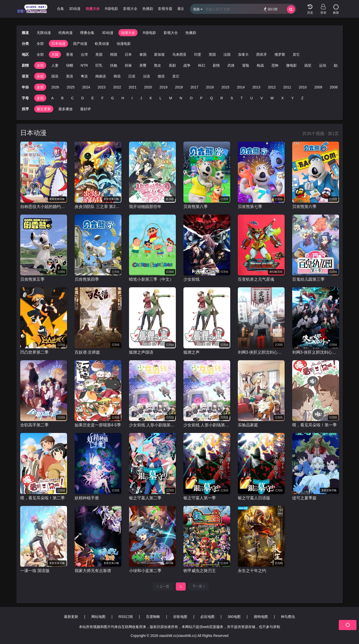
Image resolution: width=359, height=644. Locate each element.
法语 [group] (146, 76)
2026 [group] (55, 87)
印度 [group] (198, 54)
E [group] (92, 98)
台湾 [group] (84, 54)
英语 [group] (70, 76)
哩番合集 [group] (67, 9)
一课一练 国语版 (35, 571)
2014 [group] (241, 87)
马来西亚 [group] (179, 54)
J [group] (141, 98)
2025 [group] (71, 87)
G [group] (112, 98)
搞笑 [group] (308, 65)
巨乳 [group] (99, 65)
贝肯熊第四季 (87, 279)
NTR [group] (84, 65)
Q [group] (211, 98)
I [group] (132, 98)
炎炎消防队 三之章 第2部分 (98, 207)
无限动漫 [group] (44, 33)
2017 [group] (194, 87)
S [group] (232, 98)
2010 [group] (303, 87)
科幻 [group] (202, 65)
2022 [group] (117, 87)
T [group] (242, 98)
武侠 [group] (231, 65)
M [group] (171, 98)
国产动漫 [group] (80, 44)
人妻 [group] (55, 65)
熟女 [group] (158, 65)
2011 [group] (287, 87)
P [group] (201, 98)
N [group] (181, 98)
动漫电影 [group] (124, 44)
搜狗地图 (261, 617)
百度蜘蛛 (153, 617)
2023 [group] (102, 87)
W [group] (272, 98)
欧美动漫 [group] (102, 44)
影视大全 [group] (140, 9)
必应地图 (207, 617)
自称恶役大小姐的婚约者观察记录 (44, 207)
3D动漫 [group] (85, 9)
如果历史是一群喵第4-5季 (98, 425)
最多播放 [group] (66, 109)
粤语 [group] (84, 76)
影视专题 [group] (175, 9)
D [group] (82, 98)
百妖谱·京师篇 (87, 352)
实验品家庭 (248, 425)
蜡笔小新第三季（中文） (151, 279)
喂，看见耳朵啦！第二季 (43, 498)
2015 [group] (225, 87)
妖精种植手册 (87, 498)
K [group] (151, 98)
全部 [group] (40, 44)
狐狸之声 (192, 352)
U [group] (251, 98)
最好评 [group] (86, 109)
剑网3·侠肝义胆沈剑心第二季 (316, 352)
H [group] (123, 98)
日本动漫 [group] (58, 44)
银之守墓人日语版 (254, 498)
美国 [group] (99, 54)
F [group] (103, 98)
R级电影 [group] (121, 9)
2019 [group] (164, 87)
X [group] (282, 98)
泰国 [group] (143, 54)
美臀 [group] (143, 65)
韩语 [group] (117, 76)
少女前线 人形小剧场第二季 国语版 (152, 425)
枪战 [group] (260, 65)
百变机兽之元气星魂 (256, 279)
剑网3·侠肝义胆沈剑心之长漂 (261, 352)
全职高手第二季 (34, 425)
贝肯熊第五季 (32, 279)
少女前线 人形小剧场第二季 (207, 425)
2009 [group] (318, 87)
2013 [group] (256, 87)
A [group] (52, 98)
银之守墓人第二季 (145, 498)
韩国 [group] (114, 54)
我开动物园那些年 (145, 207)
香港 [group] (70, 54)
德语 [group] (161, 76)
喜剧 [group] (172, 65)
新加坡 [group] (159, 54)
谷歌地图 (180, 617)
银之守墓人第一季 (200, 498)
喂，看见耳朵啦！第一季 (314, 425)
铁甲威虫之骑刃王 (200, 571)
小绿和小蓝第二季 (145, 571)
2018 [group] (179, 87)
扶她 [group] (114, 65)
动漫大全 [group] (102, 9)
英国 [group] (212, 54)
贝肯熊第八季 (196, 207)
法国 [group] (227, 54)
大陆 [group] (55, 54)
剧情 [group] (216, 65)
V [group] (261, 98)
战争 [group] (187, 65)
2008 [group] (334, 87)
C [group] (72, 98)
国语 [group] (55, 76)
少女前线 (192, 279)
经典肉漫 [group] (66, 33)
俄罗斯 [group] (280, 54)
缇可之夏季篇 (304, 498)
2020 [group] (148, 87)
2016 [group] (210, 87)
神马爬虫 (288, 617)
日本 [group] (128, 54)
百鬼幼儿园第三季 (308, 279)
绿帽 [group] (70, 65)
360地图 (234, 617)
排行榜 (271, 9)
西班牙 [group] (262, 54)
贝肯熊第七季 (250, 207)
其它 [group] (296, 54)
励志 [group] (337, 65)
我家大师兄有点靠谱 (93, 571)
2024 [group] (86, 87)
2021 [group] (132, 87)
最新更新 (71, 617)
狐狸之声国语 (141, 352)
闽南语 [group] (101, 76)
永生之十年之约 (252, 571)
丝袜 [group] (128, 65)
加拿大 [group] (243, 54)
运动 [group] (323, 65)
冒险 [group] (246, 65)
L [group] (161, 98)
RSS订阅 (126, 617)
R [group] (222, 98)
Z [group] (302, 98)
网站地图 (98, 617)
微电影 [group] (291, 65)
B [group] (62, 98)
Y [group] (292, 98)
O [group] (191, 98)
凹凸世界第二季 (34, 352)
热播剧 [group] (157, 9)
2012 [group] (272, 87)
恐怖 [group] (275, 65)
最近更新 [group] (44, 109)
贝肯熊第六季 (304, 207)
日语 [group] (132, 76)
